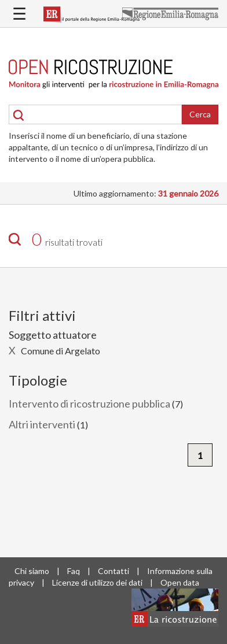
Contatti (113, 571)
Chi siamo (32, 571)
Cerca (200, 114)
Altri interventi (42, 424)
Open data (180, 582)
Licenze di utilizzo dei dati (97, 582)
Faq (74, 571)
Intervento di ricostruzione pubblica (89, 404)
